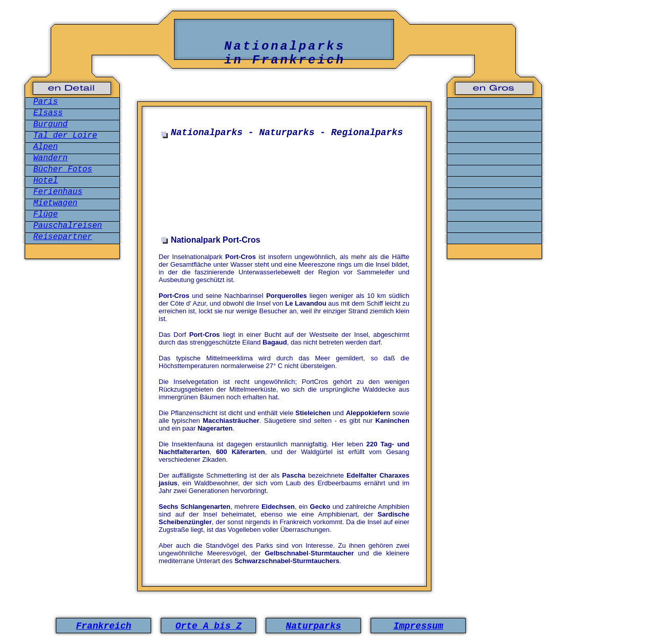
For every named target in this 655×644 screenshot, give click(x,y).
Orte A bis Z (209, 626)
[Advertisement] (284, 188)
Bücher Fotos (63, 169)
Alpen (46, 147)
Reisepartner (63, 237)
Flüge (46, 214)
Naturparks (313, 626)
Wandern (50, 158)
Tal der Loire (65, 136)
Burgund (50, 124)
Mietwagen (55, 203)
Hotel (46, 181)
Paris (46, 102)
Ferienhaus (58, 192)
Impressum (418, 626)
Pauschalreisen (68, 226)
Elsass (48, 113)
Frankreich (103, 626)
